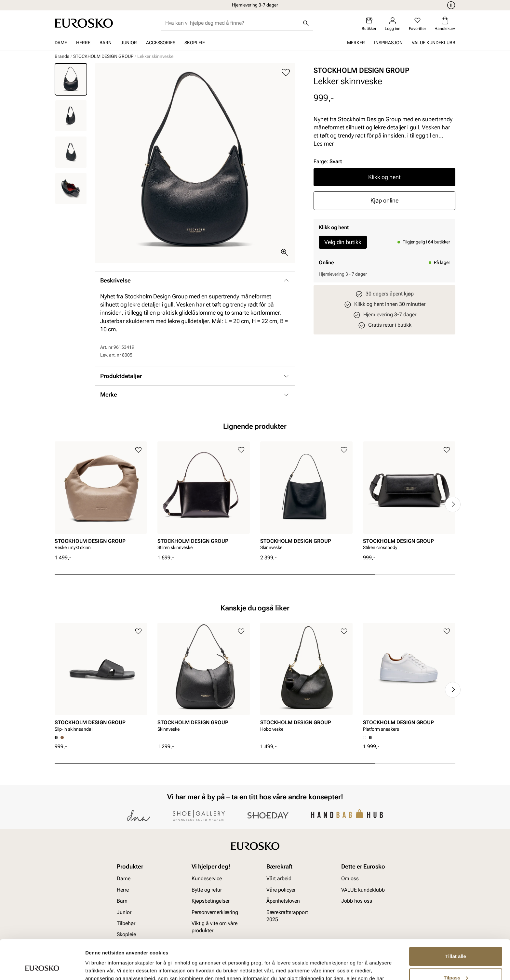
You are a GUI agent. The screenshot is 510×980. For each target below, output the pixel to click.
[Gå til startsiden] (84, 23)
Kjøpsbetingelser (211, 901)
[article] (101, 498)
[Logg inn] (393, 24)
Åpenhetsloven (283, 901)
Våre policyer (281, 890)
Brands (62, 56)
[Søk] (306, 23)
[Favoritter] (417, 24)
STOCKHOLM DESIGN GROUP (103, 56)
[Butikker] (369, 24)
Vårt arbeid (279, 878)
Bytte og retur (207, 890)
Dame (61, 43)
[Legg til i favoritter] (286, 73)
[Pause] (450, 5)
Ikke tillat (456, 962)
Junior (129, 43)
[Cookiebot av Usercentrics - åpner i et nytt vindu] (42, 967)
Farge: (328, 161)
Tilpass (456, 941)
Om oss (350, 878)
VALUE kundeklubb (434, 43)
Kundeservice (207, 878)
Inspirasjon (388, 43)
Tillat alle (456, 919)
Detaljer (94, 967)
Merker (356, 43)
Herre (83, 43)
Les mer (324, 144)
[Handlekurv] (445, 24)
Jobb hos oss (357, 901)
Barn (106, 43)
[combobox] (232, 23)
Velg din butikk (343, 242)
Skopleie (195, 43)
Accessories (161, 43)
